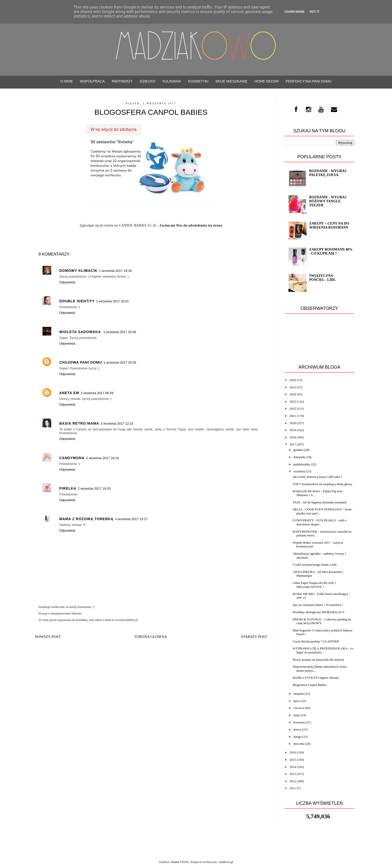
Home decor (266, 81)
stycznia (299, 744)
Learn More (294, 12)
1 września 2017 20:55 (120, 362)
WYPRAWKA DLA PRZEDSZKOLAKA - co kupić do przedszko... (323, 650)
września (299, 471)
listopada (299, 457)
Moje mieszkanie (231, 81)
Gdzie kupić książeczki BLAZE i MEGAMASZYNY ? (314, 585)
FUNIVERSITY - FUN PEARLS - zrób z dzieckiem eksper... (319, 522)
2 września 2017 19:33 (94, 489)
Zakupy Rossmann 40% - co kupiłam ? (331, 251)
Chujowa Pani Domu (81, 362)
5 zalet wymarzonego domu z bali (314, 565)
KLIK (153, 225)
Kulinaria (172, 81)
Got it (314, 12)
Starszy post (254, 637)
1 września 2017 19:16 (115, 271)
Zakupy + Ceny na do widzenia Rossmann (329, 225)
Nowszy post (48, 637)
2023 (293, 401)
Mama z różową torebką (86, 519)
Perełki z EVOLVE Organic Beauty (316, 678)
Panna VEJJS (180, 862)
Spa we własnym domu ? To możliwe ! (318, 605)
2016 (293, 752)
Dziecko (147, 81)
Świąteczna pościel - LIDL (322, 278)
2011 (293, 788)
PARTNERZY (122, 81)
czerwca (299, 708)
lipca (297, 701)
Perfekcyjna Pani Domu (309, 81)
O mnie (67, 81)
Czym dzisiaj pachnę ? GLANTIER (316, 641)
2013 (293, 774)
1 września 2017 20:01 (113, 301)
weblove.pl (226, 862)
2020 (293, 423)
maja (297, 715)
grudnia (298, 450)
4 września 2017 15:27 (131, 519)
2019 (293, 430)
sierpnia (299, 694)
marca (297, 729)
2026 (293, 380)
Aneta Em (69, 393)
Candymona (72, 458)
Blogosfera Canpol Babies (309, 685)
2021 (293, 416)
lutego (298, 737)
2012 (293, 781)
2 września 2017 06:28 (97, 393)
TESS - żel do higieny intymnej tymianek (319, 502)
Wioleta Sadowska (80, 332)
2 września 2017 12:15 (117, 423)
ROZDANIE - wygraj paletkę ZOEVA (328, 173)
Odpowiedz (67, 282)
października (302, 464)
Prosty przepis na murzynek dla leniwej (318, 660)
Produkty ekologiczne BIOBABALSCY (319, 612)
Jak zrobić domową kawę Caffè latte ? (317, 477)
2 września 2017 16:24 (103, 458)
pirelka (68, 488)
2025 (293, 387)
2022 (293, 408)
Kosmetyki (198, 81)
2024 (293, 394)
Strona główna (151, 637)
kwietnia (299, 722)
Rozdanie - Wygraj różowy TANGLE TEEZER (328, 201)
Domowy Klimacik (78, 271)
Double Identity (77, 301)
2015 (293, 760)
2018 (293, 437)
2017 (293, 444)
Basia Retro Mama (79, 423)
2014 (293, 767)
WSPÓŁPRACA (92, 81)
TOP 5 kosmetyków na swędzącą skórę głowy (322, 484)
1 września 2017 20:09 (120, 332)
